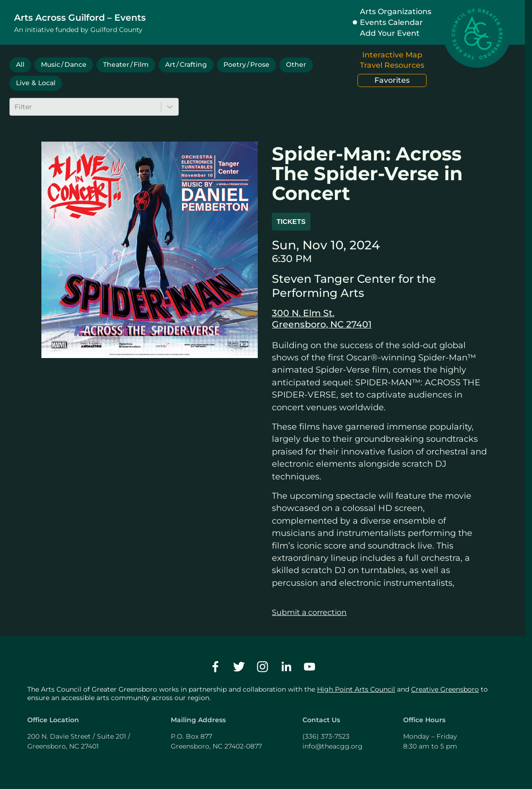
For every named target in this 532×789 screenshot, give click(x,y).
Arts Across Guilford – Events (80, 17)
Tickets (291, 222)
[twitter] (239, 667)
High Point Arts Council (356, 689)
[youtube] (310, 667)
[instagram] (262, 667)
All (20, 64)
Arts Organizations (396, 12)
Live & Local (36, 83)
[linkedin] (286, 667)
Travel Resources (392, 65)
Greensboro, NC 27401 (322, 324)
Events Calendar (391, 22)
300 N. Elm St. (303, 313)
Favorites (392, 80)
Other (296, 64)
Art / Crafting (186, 64)
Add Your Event (390, 33)
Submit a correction (309, 612)
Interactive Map (392, 55)
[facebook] (215, 667)
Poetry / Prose (246, 64)
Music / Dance (64, 64)
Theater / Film (126, 64)
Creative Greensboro (445, 689)
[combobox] (16, 107)
